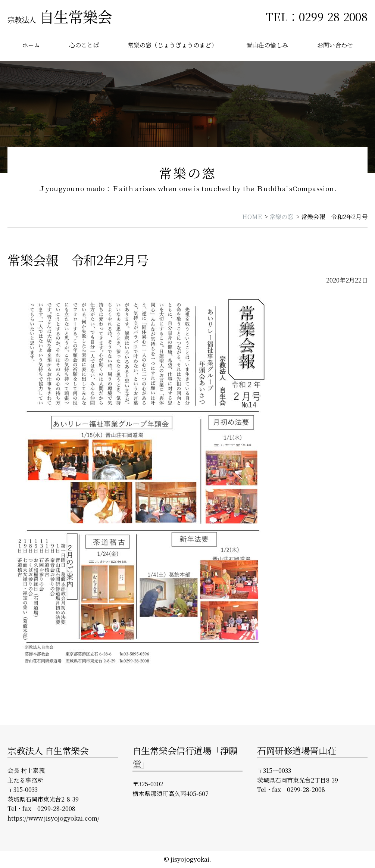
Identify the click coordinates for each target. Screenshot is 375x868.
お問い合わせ (335, 45)
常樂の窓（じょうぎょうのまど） (172, 45)
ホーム (31, 45)
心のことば (84, 45)
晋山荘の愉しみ (267, 45)
